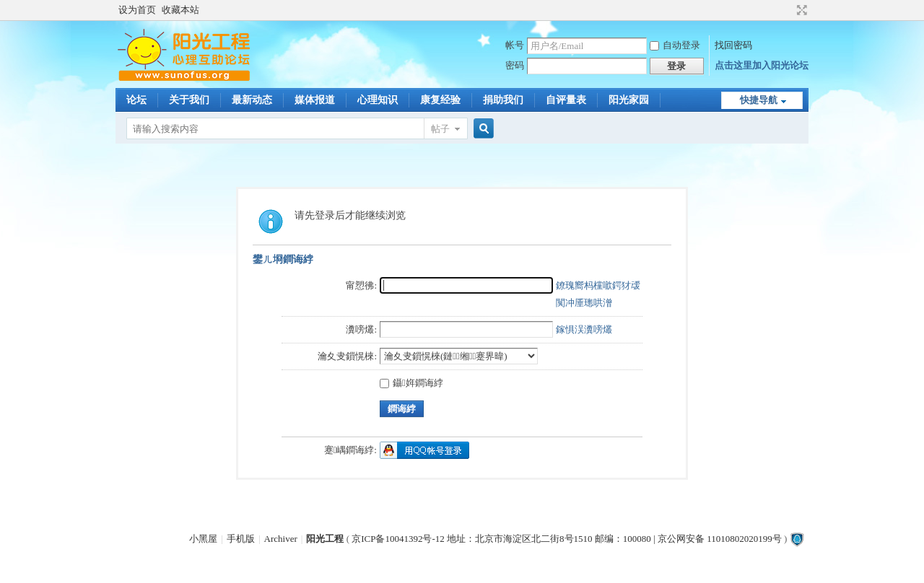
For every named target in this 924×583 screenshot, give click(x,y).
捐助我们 (503, 100)
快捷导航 (759, 100)
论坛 (136, 100)
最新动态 (252, 100)
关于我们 (189, 100)
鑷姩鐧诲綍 (411, 383)
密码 (515, 65)
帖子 (440, 129)
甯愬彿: (361, 285)
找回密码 (733, 45)
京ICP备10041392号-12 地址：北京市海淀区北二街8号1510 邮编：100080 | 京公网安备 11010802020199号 (566, 539)
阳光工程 (325, 539)
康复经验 (440, 100)
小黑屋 (203, 539)
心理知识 (378, 100)
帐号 (515, 45)
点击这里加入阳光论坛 (762, 65)
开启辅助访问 (788, 10)
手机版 (241, 539)
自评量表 (566, 100)
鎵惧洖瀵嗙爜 (584, 329)
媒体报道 (315, 100)
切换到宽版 (800, 10)
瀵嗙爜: (361, 329)
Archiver (281, 539)
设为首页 (137, 10)
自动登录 (675, 45)
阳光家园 (629, 100)
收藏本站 (180, 10)
